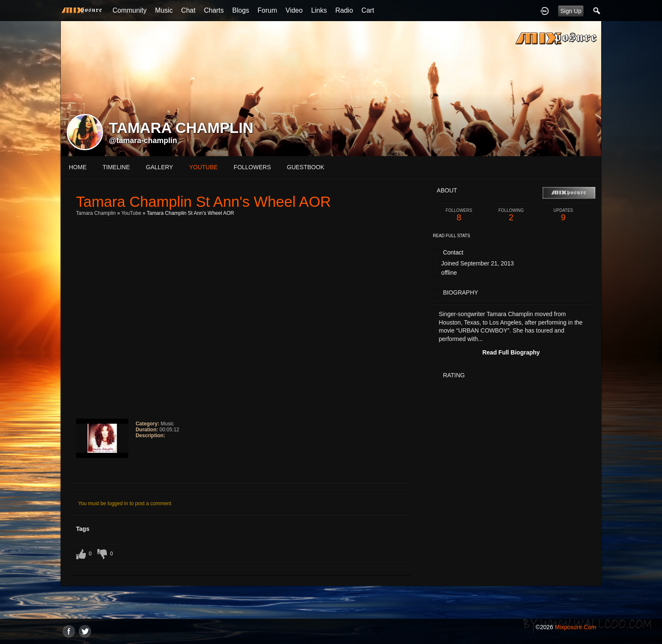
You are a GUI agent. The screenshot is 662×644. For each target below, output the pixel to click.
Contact (453, 252)
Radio (344, 10)
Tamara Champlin (96, 213)
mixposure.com (575, 627)
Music (164, 10)
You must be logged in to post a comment (125, 503)
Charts (214, 10)
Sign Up (571, 11)
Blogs (241, 10)
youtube (203, 167)
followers (252, 167)
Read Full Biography (511, 352)
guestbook (306, 167)
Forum (267, 10)
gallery (160, 167)
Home (78, 167)
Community (129, 10)
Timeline (116, 167)
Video (294, 10)
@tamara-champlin (143, 141)
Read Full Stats (451, 236)
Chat (188, 10)
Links (319, 10)
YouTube (131, 213)
